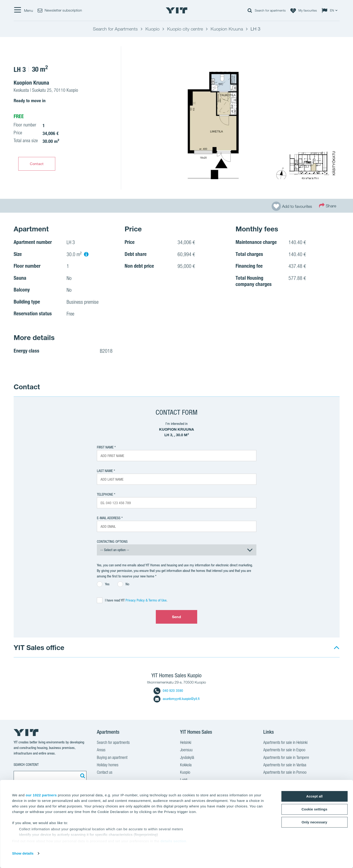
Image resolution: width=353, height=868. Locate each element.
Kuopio (185, 773)
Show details (23, 853)
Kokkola (186, 765)
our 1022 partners (41, 795)
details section (173, 841)
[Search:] (82, 776)
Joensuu (186, 750)
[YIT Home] (177, 10)
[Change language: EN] (331, 10)
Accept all (315, 796)
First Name (105, 447)
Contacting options (112, 541)
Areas (101, 750)
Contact (37, 164)
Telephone (105, 494)
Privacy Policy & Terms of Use (146, 600)
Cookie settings (314, 809)
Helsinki (186, 743)
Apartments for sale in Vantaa (285, 765)
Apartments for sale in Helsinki (285, 743)
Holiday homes (108, 765)
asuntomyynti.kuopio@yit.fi (176, 699)
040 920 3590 (168, 691)
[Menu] (23, 10)
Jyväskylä (187, 758)
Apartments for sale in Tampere (286, 758)
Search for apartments (113, 743)
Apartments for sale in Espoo (284, 750)
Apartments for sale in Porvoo (285, 773)
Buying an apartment (112, 758)
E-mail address (109, 518)
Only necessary (315, 822)
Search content (26, 765)
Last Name (105, 471)
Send (176, 617)
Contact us (105, 773)
